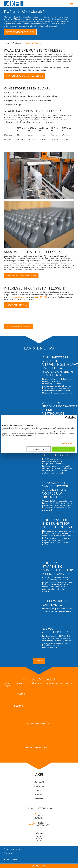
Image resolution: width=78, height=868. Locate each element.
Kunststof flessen (33, 43)
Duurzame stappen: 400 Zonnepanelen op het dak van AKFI (58, 568)
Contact (39, 794)
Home (7, 43)
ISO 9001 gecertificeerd (55, 630)
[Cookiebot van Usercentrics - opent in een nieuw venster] (67, 418)
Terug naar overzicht (18, 326)
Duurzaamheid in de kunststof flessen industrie (58, 523)
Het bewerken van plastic (54, 603)
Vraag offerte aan (17, 305)
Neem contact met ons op (20, 32)
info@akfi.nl (39, 818)
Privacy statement (12, 849)
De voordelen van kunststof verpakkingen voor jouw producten (55, 490)
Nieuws (39, 661)
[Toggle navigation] (72, 4)
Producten (17, 43)
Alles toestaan (64, 449)
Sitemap (8, 853)
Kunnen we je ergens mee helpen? (25, 76)
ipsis (15, 859)
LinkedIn (39, 799)
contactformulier (15, 297)
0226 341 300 (41, 297)
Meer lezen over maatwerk (21, 276)
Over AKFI (39, 782)
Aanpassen (39, 449)
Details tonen (67, 443)
